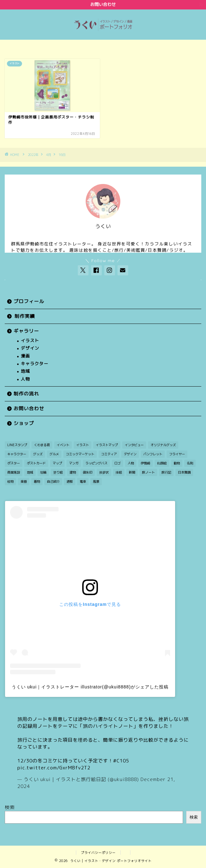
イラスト (30, 341)
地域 (25, 371)
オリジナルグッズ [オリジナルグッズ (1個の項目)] (163, 445)
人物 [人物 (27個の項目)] (131, 463)
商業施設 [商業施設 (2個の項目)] (14, 472)
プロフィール (29, 301)
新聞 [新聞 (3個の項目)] (132, 472)
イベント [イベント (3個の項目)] (63, 445)
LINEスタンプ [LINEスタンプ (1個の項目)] (17, 445)
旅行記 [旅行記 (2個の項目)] (166, 472)
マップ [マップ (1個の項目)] (57, 463)
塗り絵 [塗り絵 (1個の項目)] (58, 472)
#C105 (121, 761)
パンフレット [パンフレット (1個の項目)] (153, 454)
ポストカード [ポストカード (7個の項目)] (36, 463)
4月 (49, 155)
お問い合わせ (29, 408)
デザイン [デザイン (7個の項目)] (130, 454)
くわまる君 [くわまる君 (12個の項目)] (42, 445)
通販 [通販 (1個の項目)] (70, 481)
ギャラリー (26, 331)
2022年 (33, 155)
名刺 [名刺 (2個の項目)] (190, 463)
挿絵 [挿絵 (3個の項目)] (119, 472)
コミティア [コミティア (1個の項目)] (109, 454)
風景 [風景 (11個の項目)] (96, 481)
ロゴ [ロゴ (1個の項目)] (117, 463)
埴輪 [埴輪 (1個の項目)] (43, 472)
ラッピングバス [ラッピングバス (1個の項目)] (96, 463)
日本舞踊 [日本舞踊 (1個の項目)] (184, 472)
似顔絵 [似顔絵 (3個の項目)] (162, 463)
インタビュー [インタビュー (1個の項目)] (134, 445)
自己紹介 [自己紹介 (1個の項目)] (53, 481)
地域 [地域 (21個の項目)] (30, 472)
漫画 (25, 356)
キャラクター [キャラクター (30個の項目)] (17, 454)
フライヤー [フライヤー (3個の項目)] (177, 454)
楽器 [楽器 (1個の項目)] (24, 481)
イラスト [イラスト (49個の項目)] (83, 445)
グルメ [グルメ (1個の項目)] (54, 454)
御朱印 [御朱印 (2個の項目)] (88, 472)
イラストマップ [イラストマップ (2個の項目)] (107, 445)
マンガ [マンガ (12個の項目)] (74, 463)
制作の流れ (26, 394)
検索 (10, 807)
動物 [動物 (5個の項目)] (177, 463)
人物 (25, 379)
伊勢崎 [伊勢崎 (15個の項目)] (146, 463)
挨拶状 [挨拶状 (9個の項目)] (104, 472)
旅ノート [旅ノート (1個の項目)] (148, 472)
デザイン (30, 348)
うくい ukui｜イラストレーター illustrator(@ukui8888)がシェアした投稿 (90, 687)
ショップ (24, 423)
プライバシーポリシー (98, 853)
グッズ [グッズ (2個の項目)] (38, 454)
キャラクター (35, 364)
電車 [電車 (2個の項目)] (83, 481)
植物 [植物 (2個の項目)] (10, 481)
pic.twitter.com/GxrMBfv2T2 (54, 768)
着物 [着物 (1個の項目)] (37, 481)
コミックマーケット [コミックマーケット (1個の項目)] (80, 454)
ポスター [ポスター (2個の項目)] (14, 463)
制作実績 (25, 316)
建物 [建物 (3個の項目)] (73, 472)
